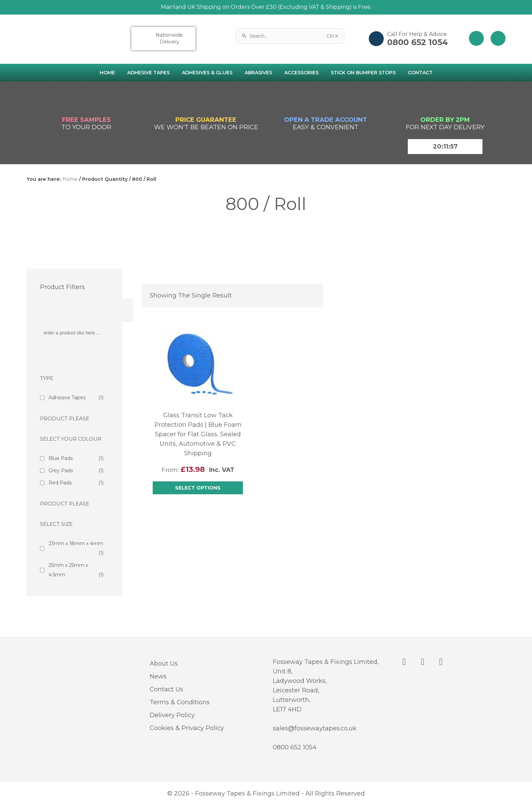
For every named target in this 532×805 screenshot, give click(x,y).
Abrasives (258, 73)
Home (107, 73)
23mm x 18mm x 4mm (76, 549)
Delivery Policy (172, 715)
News (158, 676)
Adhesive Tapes (148, 73)
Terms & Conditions (180, 702)
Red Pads (76, 483)
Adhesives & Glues (207, 73)
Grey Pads (76, 471)
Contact (420, 73)
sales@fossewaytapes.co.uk (315, 728)
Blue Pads (76, 458)
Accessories (301, 73)
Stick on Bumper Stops (363, 73)
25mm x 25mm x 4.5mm (76, 571)
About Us (164, 664)
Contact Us (166, 689)
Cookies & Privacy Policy (187, 728)
